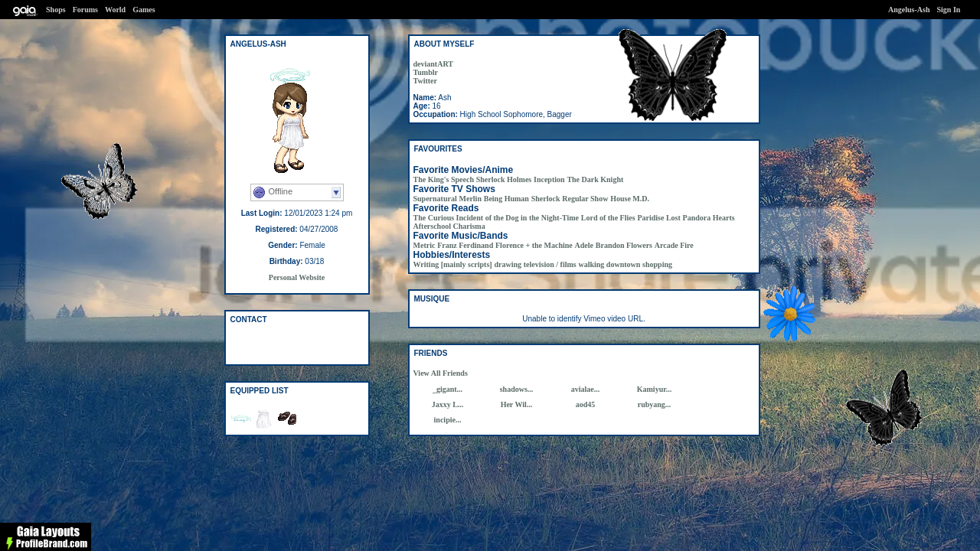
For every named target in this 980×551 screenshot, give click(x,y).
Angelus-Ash (909, 10)
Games (144, 10)
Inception (549, 179)
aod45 (586, 404)
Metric (425, 245)
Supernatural (435, 199)
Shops (56, 10)
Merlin (470, 199)
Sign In (949, 10)
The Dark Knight (595, 179)
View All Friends (441, 373)
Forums (85, 10)
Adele (584, 245)
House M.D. (630, 199)
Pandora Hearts (709, 218)
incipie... (448, 420)
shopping (657, 264)
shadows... (517, 389)
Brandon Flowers (624, 245)
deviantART (433, 64)
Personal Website (297, 277)
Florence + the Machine (534, 245)
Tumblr (426, 72)
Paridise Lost (658, 218)
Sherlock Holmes (504, 179)
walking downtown (609, 264)
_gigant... (448, 389)
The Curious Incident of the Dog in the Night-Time (497, 218)
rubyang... (655, 404)
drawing (508, 264)
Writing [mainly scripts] (453, 264)
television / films (550, 264)
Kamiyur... (654, 389)
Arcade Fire (674, 245)
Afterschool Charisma (449, 226)
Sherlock (546, 199)
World (115, 10)
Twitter (425, 81)
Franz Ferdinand (465, 245)
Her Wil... (517, 404)
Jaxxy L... (448, 404)
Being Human (506, 199)
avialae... (586, 389)
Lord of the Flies (608, 218)
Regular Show (585, 199)
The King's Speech (444, 179)
